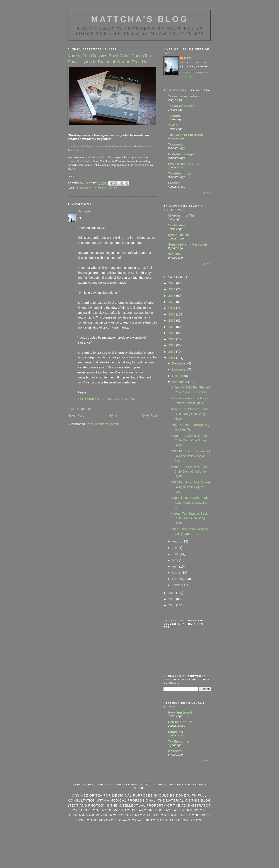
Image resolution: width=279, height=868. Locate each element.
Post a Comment (79, 409)
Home (113, 415)
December (180, 363)
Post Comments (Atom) (103, 424)
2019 (172, 320)
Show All (207, 193)
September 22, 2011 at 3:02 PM (106, 399)
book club (88, 188)
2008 (172, 605)
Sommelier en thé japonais (188, 244)
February (179, 579)
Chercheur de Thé (181, 215)
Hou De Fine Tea (180, 722)
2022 (172, 302)
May (175, 560)
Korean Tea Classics (79, 161)
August (177, 541)
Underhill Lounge (181, 154)
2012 (172, 352)
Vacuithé (174, 254)
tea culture (108, 188)
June (176, 554)
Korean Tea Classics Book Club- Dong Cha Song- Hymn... (190, 414)
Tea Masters (177, 225)
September (180, 382)
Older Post (150, 415)
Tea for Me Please (181, 106)
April (176, 566)
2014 (172, 339)
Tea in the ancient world (186, 96)
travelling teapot (180, 712)
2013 (172, 345)
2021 (172, 308)
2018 (172, 327)
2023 (172, 296)
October (178, 376)
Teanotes (175, 116)
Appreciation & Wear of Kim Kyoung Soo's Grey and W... (190, 503)
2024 (172, 289)
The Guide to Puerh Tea (185, 135)
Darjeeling (176, 732)
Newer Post (76, 415)
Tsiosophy (176, 144)
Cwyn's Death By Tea (184, 164)
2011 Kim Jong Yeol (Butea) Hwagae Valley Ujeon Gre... (191, 487)
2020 (172, 314)
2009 (172, 599)
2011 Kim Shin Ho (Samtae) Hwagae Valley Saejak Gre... (191, 456)
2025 (172, 283)
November (180, 370)
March (177, 573)
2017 (172, 333)
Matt (80, 211)
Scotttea (174, 183)
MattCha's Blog (140, 19)
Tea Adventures (180, 173)
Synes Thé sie (178, 235)
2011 (172, 358)
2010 (172, 593)
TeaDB (173, 125)
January (178, 585)
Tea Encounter (179, 741)
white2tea (175, 751)
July (175, 548)
